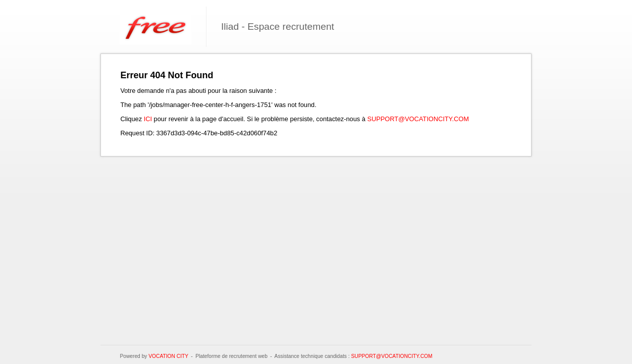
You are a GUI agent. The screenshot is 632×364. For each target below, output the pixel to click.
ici (148, 119)
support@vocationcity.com (418, 119)
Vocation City (168, 356)
